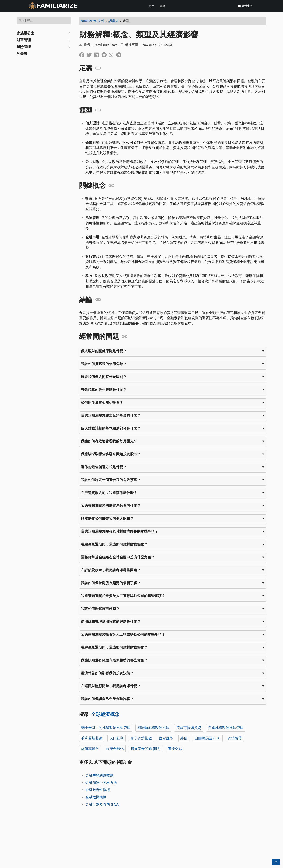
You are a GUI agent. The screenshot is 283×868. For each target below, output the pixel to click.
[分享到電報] (120, 54)
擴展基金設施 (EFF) (146, 749)
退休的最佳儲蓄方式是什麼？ (104, 467)
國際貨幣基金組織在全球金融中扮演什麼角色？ (118, 557)
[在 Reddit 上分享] (105, 54)
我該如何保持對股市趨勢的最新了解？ (111, 583)
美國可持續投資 (189, 728)
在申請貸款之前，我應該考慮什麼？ (109, 493)
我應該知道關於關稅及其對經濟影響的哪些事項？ (119, 531)
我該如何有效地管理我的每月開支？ (109, 441)
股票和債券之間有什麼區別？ (104, 377)
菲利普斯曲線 (92, 738)
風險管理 (24, 47)
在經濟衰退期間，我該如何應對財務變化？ (114, 544)
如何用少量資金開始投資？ (102, 403)
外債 (184, 738)
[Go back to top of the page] (276, 862)
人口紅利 (117, 738)
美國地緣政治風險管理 (226, 728)
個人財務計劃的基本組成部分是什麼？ (111, 428)
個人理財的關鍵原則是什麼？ (104, 351)
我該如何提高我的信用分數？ (104, 364)
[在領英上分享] (98, 54)
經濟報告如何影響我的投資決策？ (107, 673)
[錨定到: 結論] (98, 300)
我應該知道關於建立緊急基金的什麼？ (111, 415)
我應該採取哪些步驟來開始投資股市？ (111, 454)
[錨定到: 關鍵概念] (111, 186)
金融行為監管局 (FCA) (103, 804)
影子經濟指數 (141, 738)
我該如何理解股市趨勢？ (100, 609)
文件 (151, 6)
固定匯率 (166, 738)
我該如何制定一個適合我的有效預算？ (111, 480)
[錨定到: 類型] (98, 110)
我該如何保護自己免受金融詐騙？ (107, 699)
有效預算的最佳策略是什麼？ (104, 390)
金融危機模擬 (96, 797)
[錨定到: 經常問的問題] (125, 337)
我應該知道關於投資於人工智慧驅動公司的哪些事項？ (123, 596)
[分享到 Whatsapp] (112, 54)
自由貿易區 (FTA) (208, 738)
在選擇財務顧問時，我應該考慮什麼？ (111, 686)
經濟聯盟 (235, 738)
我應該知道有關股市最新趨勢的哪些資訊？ (114, 660)
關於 (163, 6)
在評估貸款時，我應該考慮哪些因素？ (111, 570)
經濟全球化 (115, 749)
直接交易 (175, 749)
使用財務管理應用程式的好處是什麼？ (111, 622)
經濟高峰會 (90, 749)
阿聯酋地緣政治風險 (153, 728)
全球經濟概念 (105, 714)
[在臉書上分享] (83, 54)
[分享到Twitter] (90, 54)
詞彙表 (22, 54)
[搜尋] (44, 21)
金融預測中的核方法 (101, 783)
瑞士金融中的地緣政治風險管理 (106, 728)
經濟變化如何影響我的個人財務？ (107, 519)
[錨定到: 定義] (98, 68)
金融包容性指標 (98, 790)
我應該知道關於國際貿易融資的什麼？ (111, 506)
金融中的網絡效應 (99, 775)
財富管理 (24, 40)
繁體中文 (245, 6)
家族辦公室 (26, 33)
